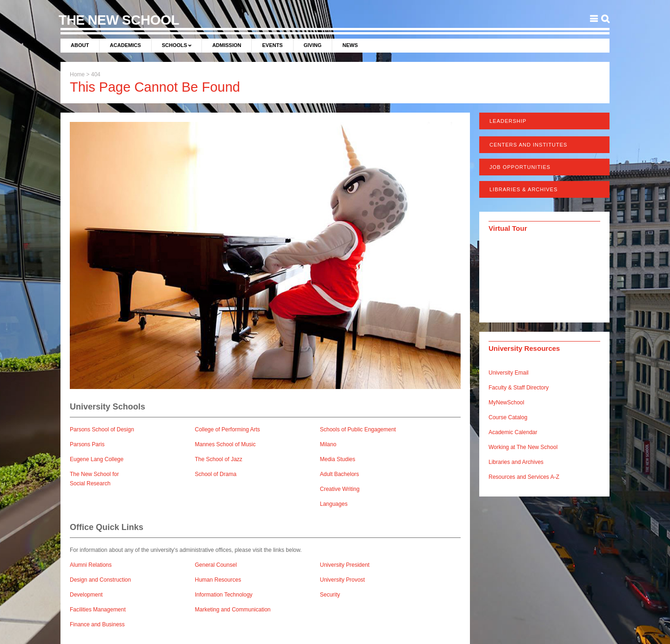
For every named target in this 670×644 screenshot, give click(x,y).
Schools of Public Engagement (358, 429)
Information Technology (224, 595)
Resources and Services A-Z (524, 477)
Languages (334, 504)
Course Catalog (508, 417)
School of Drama (216, 474)
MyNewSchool (506, 402)
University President (345, 565)
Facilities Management (98, 610)
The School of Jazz (219, 459)
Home (77, 74)
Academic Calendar (513, 432)
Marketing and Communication (233, 610)
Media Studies (338, 459)
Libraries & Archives (524, 189)
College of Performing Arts (228, 429)
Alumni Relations (91, 565)
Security (330, 595)
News (350, 45)
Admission (227, 45)
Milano (328, 444)
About (80, 45)
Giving (313, 45)
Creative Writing (340, 489)
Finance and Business (97, 624)
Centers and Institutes (528, 145)
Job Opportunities (520, 167)
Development (86, 595)
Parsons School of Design (102, 429)
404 (96, 74)
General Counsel (216, 565)
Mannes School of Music (225, 444)
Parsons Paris (87, 444)
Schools (174, 45)
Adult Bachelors (340, 474)
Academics (125, 45)
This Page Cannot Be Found (155, 87)
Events (272, 45)
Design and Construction (100, 580)
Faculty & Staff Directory (519, 388)
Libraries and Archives (516, 462)
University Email (509, 373)
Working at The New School (523, 447)
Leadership (508, 121)
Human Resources (218, 580)
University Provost (343, 580)
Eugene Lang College (97, 459)
